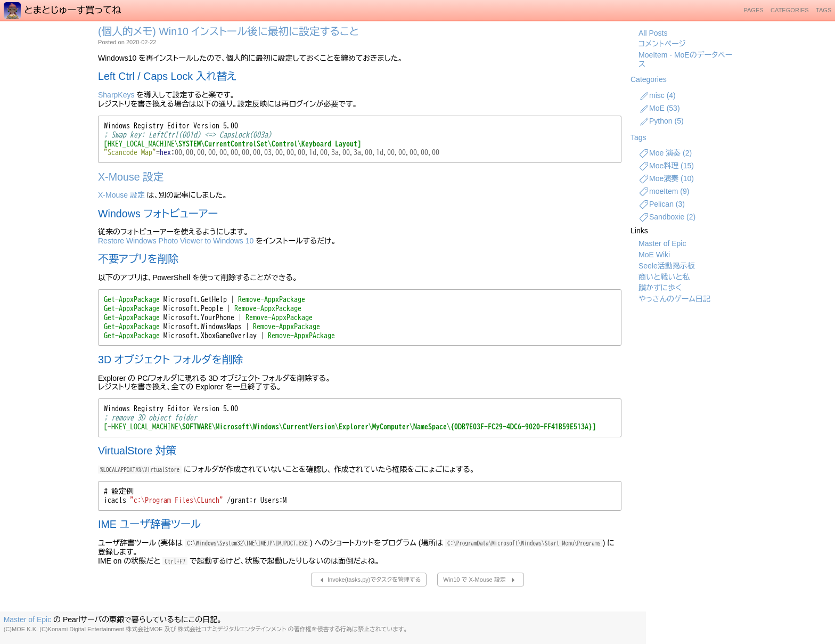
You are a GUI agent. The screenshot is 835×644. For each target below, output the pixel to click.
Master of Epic (662, 243)
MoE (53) (659, 109)
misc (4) (657, 96)
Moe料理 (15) (666, 166)
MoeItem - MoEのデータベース (685, 59)
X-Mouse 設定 (131, 177)
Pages (753, 10)
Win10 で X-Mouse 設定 (481, 580)
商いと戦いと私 (664, 277)
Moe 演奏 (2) (665, 153)
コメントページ (662, 44)
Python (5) (661, 121)
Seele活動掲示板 (667, 266)
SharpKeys (116, 95)
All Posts (653, 33)
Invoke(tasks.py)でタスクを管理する (369, 580)
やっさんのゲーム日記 (674, 299)
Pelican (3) (662, 205)
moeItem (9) (664, 192)
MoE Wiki (654, 255)
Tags (824, 10)
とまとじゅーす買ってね (63, 11)
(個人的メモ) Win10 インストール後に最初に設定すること (228, 31)
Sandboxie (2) (667, 217)
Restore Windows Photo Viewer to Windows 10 (176, 241)
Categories (790, 10)
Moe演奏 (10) (666, 179)
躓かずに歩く (660, 288)
